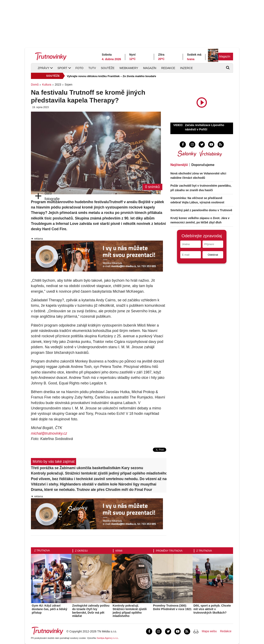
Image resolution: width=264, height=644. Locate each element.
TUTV (92, 68)
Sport (62, 68)
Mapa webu (209, 631)
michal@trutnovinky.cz (49, 433)
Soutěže (108, 68)
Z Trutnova (42, 551)
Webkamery (129, 68)
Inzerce (186, 68)
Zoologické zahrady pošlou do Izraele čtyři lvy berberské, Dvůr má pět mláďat (91, 611)
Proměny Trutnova (169, 551)
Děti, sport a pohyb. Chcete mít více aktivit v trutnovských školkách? (212, 609)
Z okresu (81, 551)
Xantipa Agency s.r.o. (107, 638)
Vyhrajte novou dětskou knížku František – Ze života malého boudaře (111, 76)
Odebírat (213, 255)
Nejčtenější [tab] (179, 165)
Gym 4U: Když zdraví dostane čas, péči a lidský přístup (49, 609)
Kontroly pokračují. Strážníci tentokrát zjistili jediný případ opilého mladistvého (99, 473)
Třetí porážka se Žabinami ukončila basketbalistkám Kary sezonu (87, 468)
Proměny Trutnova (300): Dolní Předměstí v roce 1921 (172, 607)
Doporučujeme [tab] (203, 165)
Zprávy (44, 68)
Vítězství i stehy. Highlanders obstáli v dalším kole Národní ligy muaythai (94, 484)
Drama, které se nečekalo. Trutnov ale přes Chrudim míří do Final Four (92, 490)
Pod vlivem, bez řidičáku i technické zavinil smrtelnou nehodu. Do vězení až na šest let (99, 479)
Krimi (119, 551)
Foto (80, 68)
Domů (35, 85)
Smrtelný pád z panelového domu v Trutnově (201, 210)
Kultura (47, 85)
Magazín (225, 56)
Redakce (168, 68)
